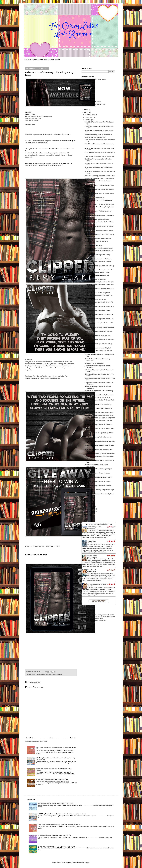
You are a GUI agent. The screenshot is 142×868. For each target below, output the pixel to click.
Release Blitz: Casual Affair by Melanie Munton (99, 248)
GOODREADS (30, 124)
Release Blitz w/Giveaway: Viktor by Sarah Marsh (99, 178)
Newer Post (29, 738)
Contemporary (34, 674)
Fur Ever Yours (91, 541)
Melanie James (92, 543)
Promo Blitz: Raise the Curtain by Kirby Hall (98, 348)
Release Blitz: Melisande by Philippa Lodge (98, 397)
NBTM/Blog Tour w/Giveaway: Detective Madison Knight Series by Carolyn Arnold (62, 814)
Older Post (73, 738)
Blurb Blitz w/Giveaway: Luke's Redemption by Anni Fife (54, 835)
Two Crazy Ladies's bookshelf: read (99, 524)
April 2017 (88, 504)
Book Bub (57, 378)
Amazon (36, 120)
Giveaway (41, 674)
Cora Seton (91, 586)
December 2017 (90, 115)
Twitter (28, 378)
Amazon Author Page (46, 378)
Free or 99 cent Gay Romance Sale (95, 279)
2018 (85, 110)
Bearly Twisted (91, 570)
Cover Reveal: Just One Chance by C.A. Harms (99, 395)
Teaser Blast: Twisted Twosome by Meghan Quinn (100, 204)
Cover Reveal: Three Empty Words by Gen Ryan (99, 282)
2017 (85, 112)
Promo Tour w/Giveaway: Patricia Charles (97, 272)
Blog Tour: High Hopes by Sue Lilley (95, 300)
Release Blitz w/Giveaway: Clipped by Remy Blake (100, 418)
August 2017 (89, 117)
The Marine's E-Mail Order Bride (97, 584)
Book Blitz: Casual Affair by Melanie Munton (98, 239)
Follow (83, 97)
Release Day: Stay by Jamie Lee (95, 198)
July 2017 (88, 120)
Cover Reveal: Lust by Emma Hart (95, 137)
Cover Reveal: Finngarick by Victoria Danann (98, 259)
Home (51, 738)
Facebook (28, 376)
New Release (48, 674)
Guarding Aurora (92, 556)
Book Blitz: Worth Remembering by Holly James (99, 413)
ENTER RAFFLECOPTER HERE (36, 554)
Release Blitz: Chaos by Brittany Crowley (97, 219)
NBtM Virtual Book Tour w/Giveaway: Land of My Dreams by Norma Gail (59, 825)
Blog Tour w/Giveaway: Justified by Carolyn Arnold (100, 176)
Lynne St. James (93, 557)
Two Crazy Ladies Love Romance (96, 80)
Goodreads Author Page (60, 376)
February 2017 (90, 509)
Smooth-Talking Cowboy (94, 527)
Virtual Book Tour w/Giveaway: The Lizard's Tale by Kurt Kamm (57, 846)
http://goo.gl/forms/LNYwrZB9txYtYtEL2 (93, 104)
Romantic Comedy (57, 674)
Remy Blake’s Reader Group (42, 376)
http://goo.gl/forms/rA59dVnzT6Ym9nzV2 (94, 620)
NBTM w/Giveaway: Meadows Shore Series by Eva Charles (56, 803)
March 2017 (89, 506)
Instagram (35, 378)
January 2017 (89, 512)
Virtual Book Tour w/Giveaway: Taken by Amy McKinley (52, 779)
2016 (85, 515)
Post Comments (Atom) (40, 741)
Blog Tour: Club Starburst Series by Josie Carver (99, 415)
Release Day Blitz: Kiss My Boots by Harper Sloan (100, 454)
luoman (74, 863)
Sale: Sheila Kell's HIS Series (94, 246)
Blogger (87, 863)
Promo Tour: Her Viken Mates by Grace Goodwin (99, 270)
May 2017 (88, 501)
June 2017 (88, 499)
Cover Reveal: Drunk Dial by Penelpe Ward (98, 293)
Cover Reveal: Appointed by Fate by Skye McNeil (99, 157)
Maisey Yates (92, 529)
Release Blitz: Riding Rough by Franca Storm (98, 135)
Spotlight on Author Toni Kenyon (94, 363)
